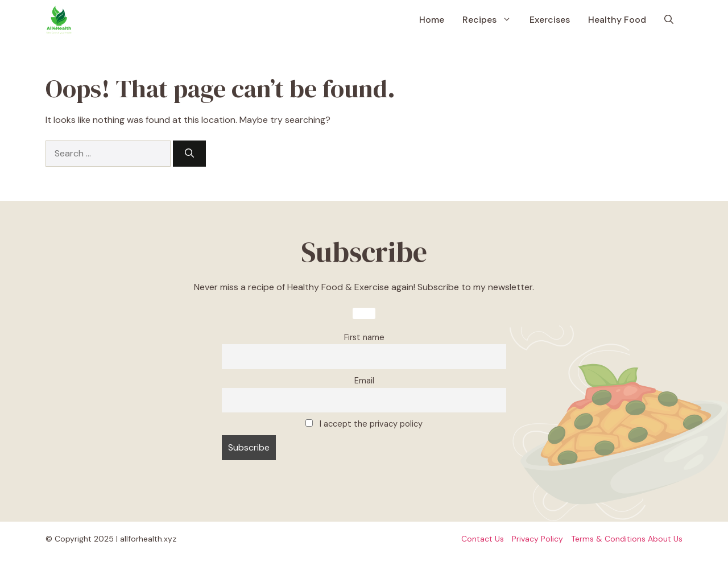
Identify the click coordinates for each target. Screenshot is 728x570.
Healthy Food (617, 20)
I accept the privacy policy (364, 424)
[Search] (189, 154)
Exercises (550, 20)
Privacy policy (537, 539)
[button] (669, 20)
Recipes (491, 20)
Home (432, 20)
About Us (665, 539)
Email (364, 381)
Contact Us (483, 539)
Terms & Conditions (608, 539)
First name (364, 337)
